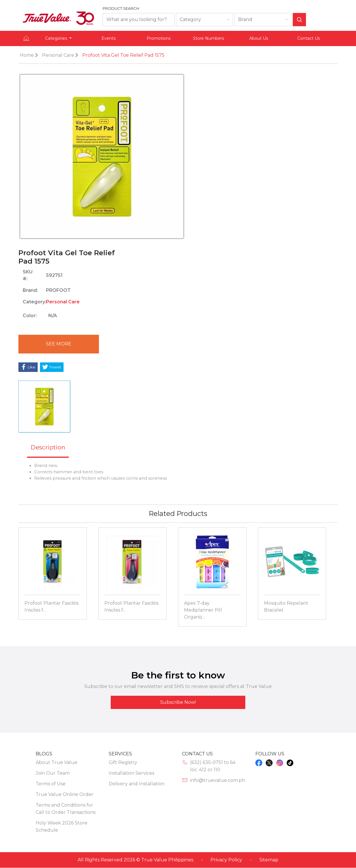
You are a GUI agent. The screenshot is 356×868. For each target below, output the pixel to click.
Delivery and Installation (137, 784)
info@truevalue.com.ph (218, 781)
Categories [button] (57, 38)
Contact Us (309, 38)
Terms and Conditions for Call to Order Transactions (66, 809)
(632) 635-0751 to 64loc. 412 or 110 (213, 766)
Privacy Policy (226, 860)
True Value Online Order (65, 795)
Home (27, 55)
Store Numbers (208, 38)
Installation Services (131, 773)
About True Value (57, 763)
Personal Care (58, 55)
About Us (259, 38)
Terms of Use (51, 784)
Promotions (159, 38)
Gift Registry (123, 763)
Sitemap (269, 860)
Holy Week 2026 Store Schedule (62, 827)
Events (109, 38)
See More (57, 344)
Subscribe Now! (178, 702)
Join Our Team (53, 773)
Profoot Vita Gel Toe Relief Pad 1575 (123, 55)
